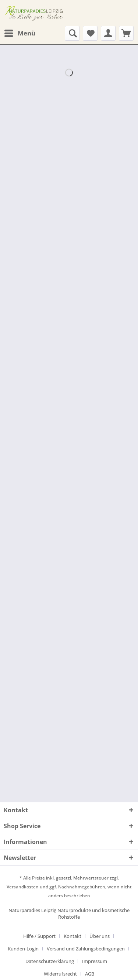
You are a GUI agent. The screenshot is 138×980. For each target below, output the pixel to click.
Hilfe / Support (39, 936)
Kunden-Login (23, 949)
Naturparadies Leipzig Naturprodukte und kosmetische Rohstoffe (69, 914)
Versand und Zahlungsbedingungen (86, 949)
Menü (20, 32)
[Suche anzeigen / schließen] (72, 33)
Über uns (100, 936)
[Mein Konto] (108, 33)
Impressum (95, 961)
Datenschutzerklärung (50, 961)
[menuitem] (20, 33)
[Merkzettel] (90, 33)
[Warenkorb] (126, 33)
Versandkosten (23, 887)
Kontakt (72, 936)
